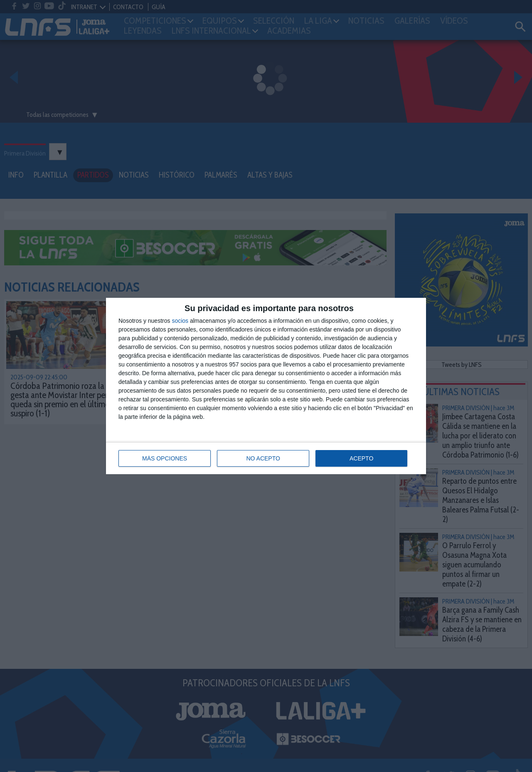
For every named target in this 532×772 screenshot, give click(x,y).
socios (180, 321)
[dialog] (266, 386)
